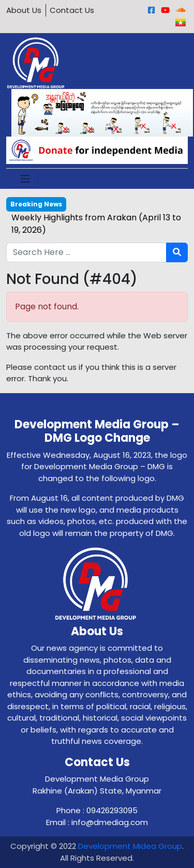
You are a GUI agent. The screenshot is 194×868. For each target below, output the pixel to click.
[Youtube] (165, 10)
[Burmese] (181, 23)
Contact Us (72, 10)
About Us (24, 10)
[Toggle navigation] (25, 179)
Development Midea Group (130, 846)
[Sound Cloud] (181, 10)
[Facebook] (151, 10)
